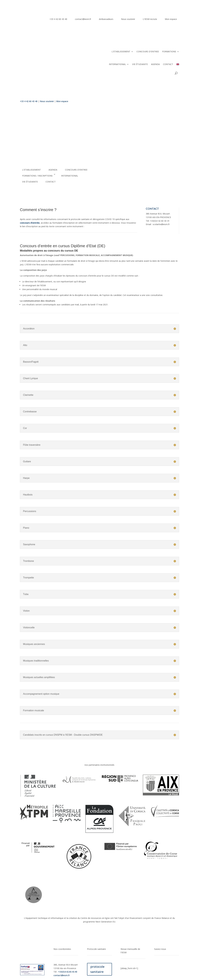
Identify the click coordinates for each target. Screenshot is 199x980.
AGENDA (155, 64)
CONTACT (168, 64)
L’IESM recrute (150, 19)
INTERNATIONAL (117, 64)
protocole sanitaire (97, 969)
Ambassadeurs (106, 19)
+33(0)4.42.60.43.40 (68, 972)
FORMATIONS (169, 51)
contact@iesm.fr (83, 19)
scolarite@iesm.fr (161, 224)
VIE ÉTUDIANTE (140, 64)
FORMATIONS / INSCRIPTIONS (37, 176)
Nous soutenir (128, 19)
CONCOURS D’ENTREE (148, 51)
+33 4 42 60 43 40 (58, 19)
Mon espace (171, 19)
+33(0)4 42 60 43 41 (160, 221)
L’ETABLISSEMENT (121, 51)
